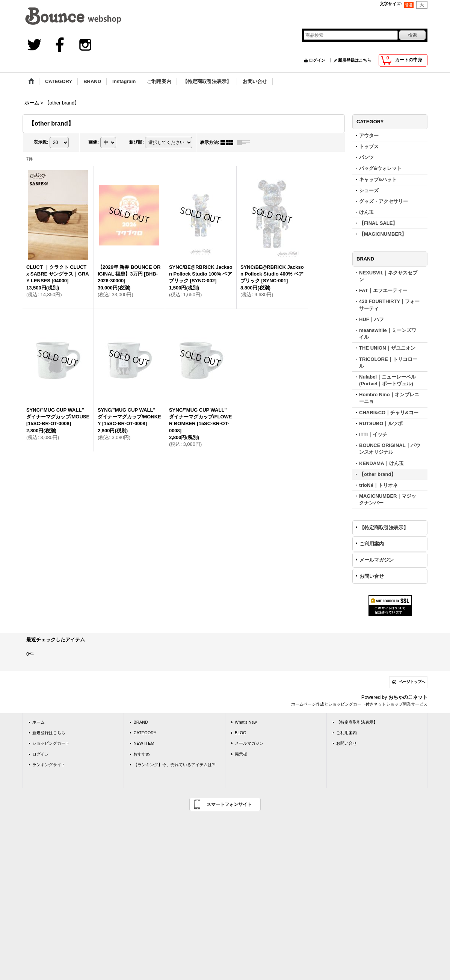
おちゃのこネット (408, 697)
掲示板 (241, 754)
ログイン (317, 60)
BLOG (241, 733)
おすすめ (142, 754)
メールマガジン (377, 560)
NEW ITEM (144, 743)
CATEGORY (145, 733)
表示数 (41, 142)
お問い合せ (372, 576)
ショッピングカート (51, 743)
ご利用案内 (372, 544)
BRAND (141, 722)
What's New (246, 722)
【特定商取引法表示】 (384, 528)
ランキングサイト (49, 765)
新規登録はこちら (355, 60)
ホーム (39, 722)
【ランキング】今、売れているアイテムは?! (174, 765)
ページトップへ (412, 682)
